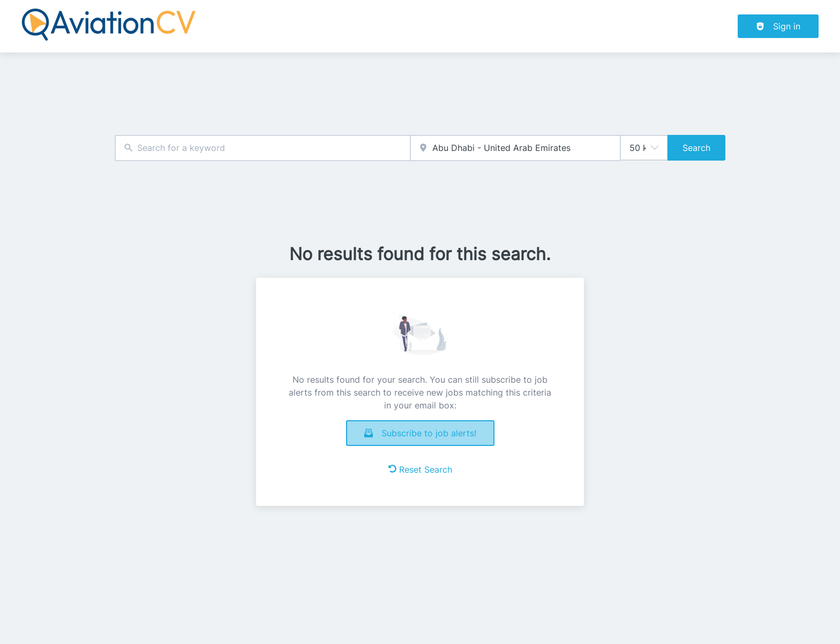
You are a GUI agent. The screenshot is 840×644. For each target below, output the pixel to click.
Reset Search (420, 469)
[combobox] (262, 148)
